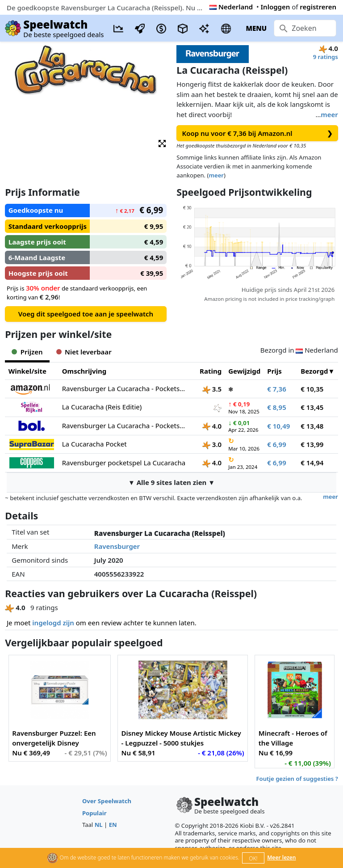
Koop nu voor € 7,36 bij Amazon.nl (257, 133)
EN (113, 825)
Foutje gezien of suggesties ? (297, 779)
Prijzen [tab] (27, 352)
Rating (211, 371)
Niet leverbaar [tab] (84, 352)
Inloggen (276, 7)
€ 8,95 (276, 407)
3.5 (212, 389)
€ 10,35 (312, 389)
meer (329, 114)
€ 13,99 (312, 444)
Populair (94, 813)
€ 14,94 (312, 463)
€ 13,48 (312, 426)
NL (99, 825)
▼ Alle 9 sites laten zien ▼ (171, 482)
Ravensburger (117, 546)
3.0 (212, 444)
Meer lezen (281, 857)
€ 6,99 (276, 444)
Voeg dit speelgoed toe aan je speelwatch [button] (86, 314)
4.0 (212, 426)
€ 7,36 (276, 389)
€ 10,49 (278, 426)
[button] (162, 143)
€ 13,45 (312, 407)
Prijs (274, 371)
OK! (253, 858)
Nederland (231, 7)
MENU (256, 28)
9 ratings (326, 57)
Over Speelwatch (107, 801)
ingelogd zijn (53, 623)
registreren (318, 7)
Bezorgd (314, 371)
